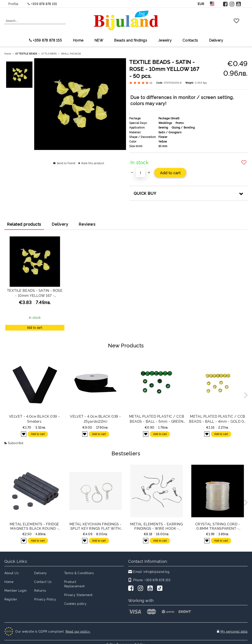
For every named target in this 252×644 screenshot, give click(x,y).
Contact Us (43, 582)
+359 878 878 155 (44, 4)
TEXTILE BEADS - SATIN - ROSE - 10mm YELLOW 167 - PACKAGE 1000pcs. (35, 293)
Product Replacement (75, 584)
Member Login (16, 590)
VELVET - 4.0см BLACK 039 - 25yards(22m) (95, 419)
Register (11, 599)
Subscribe (16, 443)
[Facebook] (132, 589)
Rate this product (93, 163)
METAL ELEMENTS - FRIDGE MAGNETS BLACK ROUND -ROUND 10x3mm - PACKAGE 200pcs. (34, 526)
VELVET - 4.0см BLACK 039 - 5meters (35, 419)
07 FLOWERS (49, 54)
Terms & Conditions (79, 573)
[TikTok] (161, 589)
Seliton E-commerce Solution (126, 640)
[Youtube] (151, 589)
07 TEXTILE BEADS (26, 54)
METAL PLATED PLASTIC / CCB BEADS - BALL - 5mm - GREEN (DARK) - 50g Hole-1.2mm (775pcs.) (157, 419)
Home (78, 40)
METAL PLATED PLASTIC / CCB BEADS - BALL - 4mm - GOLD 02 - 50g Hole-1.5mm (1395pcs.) (218, 419)
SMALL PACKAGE (71, 54)
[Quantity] (140, 172)
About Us (12, 573)
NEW (99, 40)
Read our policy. (78, 629)
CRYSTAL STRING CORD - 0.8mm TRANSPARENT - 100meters (218, 526)
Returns (40, 590)
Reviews (87, 224)
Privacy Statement (79, 595)
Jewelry (165, 40)
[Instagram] (141, 589)
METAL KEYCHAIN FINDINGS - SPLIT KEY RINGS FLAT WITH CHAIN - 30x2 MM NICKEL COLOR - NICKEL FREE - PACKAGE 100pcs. (96, 526)
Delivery (216, 40)
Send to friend (66, 163)
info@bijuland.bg (156, 571)
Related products (24, 224)
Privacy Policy (45, 599)
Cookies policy (75, 603)
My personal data (234, 629)
